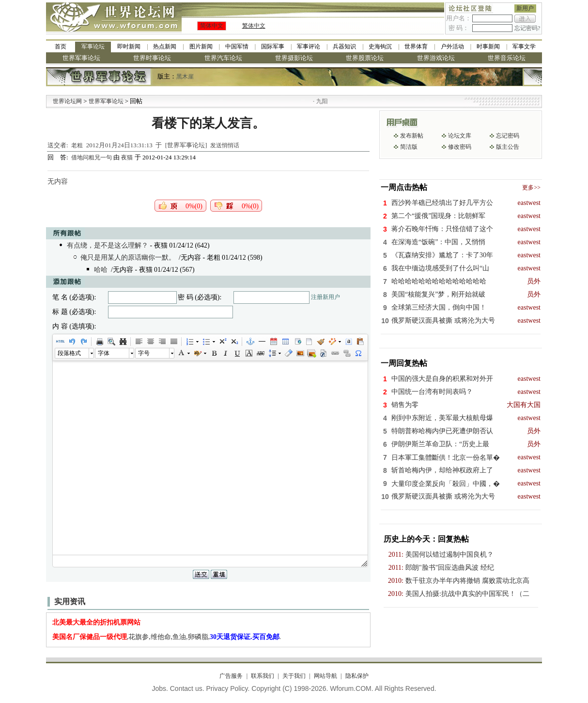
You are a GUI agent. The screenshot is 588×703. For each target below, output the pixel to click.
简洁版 (409, 147)
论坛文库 (460, 136)
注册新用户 (325, 297)
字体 (104, 353)
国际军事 (273, 47)
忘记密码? (527, 28)
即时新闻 (129, 47)
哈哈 (101, 270)
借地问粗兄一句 (92, 157)
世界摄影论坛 (294, 58)
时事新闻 (488, 47)
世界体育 (416, 47)
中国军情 (237, 47)
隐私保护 (357, 676)
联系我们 (263, 676)
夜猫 (127, 157)
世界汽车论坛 (223, 58)
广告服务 (231, 676)
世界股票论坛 (365, 58)
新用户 (525, 8)
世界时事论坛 (152, 58)
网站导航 (325, 676)
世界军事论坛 (81, 58)
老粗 (77, 145)
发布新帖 (412, 136)
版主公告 (508, 147)
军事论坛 (93, 47)
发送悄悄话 (225, 145)
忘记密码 (508, 136)
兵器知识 (344, 47)
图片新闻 (201, 47)
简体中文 (212, 26)
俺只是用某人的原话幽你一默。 (128, 258)
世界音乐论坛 (507, 58)
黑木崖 (185, 77)
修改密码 (460, 147)
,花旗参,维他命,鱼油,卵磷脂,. (167, 637)
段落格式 (69, 353)
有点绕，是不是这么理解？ (108, 245)
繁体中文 (254, 26)
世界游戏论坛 (436, 58)
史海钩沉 (380, 47)
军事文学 (524, 47)
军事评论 (309, 47)
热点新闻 (165, 47)
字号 (144, 353)
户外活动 (452, 47)
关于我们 (294, 676)
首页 (61, 47)
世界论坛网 (67, 101)
